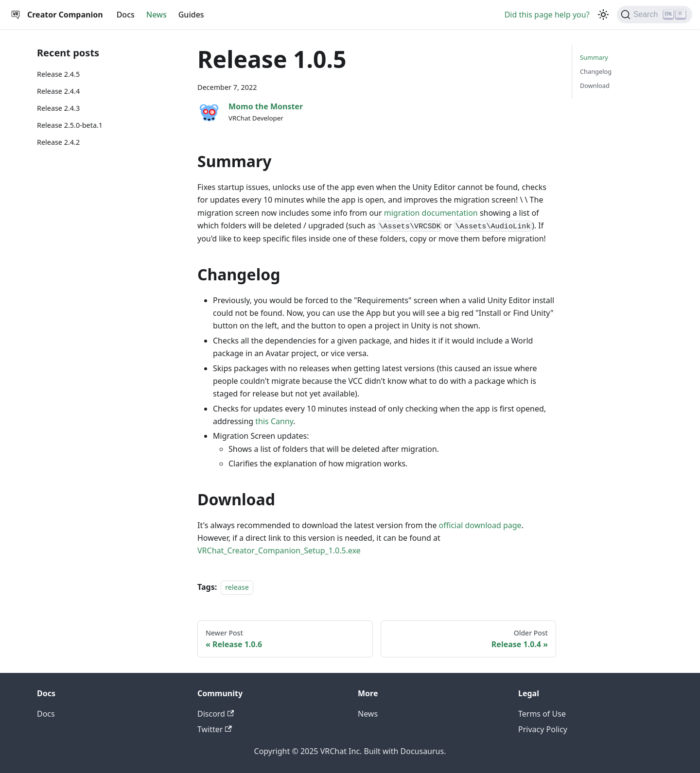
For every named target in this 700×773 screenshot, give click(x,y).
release (237, 587)
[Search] (655, 15)
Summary (594, 57)
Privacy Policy (543, 729)
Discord (216, 714)
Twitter (215, 729)
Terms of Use (542, 714)
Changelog (596, 71)
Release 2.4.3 (58, 108)
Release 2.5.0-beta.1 (70, 125)
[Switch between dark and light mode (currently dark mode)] (603, 15)
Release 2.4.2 (58, 142)
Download (595, 86)
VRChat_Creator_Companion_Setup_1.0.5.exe (279, 550)
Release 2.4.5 (58, 74)
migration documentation (431, 213)
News (157, 15)
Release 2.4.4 (58, 91)
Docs (126, 15)
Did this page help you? (547, 15)
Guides (191, 15)
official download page (480, 525)
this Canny (274, 421)
